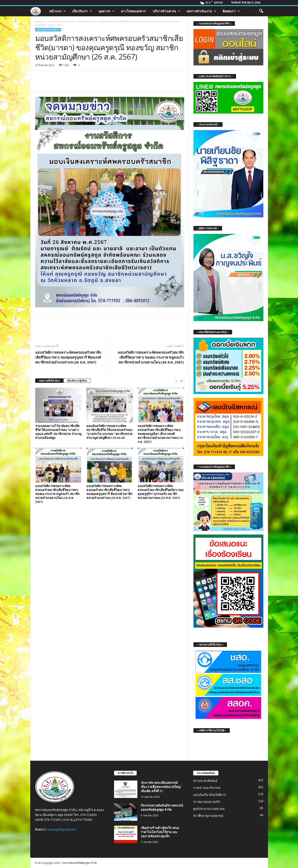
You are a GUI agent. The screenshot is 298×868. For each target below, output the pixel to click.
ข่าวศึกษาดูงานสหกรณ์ (208, 816)
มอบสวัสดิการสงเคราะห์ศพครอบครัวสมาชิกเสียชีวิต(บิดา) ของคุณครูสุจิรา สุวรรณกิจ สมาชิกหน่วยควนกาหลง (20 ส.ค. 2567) (161, 492)
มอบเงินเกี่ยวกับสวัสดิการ (61, 21)
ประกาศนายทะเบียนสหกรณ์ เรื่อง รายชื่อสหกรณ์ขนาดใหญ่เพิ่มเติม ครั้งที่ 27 (161, 787)
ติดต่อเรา (231, 11)
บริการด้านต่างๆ (166, 11)
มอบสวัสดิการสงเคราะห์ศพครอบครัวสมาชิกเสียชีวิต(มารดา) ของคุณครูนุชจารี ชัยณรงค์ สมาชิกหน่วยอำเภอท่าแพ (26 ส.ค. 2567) (68, 357)
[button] (261, 11)
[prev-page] (176, 381)
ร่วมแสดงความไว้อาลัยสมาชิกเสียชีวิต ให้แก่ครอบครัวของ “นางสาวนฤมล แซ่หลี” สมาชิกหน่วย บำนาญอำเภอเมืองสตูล (58, 432)
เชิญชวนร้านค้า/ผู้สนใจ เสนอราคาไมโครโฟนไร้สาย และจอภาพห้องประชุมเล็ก (160, 832)
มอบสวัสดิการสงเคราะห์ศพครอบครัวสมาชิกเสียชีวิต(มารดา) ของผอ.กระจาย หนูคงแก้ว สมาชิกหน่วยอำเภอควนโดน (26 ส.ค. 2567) (151, 357)
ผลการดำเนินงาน (201, 11)
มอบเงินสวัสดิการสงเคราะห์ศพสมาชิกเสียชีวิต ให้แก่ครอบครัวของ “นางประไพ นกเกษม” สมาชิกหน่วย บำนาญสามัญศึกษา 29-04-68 (109, 432)
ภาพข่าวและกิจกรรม (207, 788)
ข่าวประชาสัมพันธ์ (205, 781)
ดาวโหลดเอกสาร (133, 11)
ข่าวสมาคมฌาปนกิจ (207, 802)
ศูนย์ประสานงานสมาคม (209, 809)
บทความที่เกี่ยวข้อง (49, 381)
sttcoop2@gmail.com (62, 829)
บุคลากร (107, 11)
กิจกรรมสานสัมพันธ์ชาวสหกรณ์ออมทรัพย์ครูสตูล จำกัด (162, 807)
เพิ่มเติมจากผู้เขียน (77, 381)
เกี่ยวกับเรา (82, 11)
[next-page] (182, 381)
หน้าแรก (58, 11)
